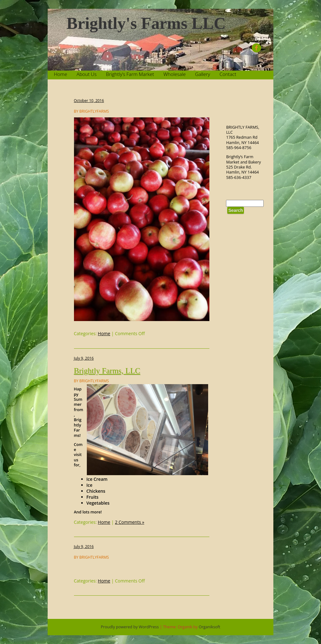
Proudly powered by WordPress (130, 627)
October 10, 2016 (89, 101)
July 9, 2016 (84, 358)
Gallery (203, 74)
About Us (87, 74)
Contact (228, 74)
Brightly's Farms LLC (146, 23)
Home (61, 74)
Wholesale (174, 74)
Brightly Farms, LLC (107, 371)
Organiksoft (210, 627)
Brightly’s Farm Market (130, 74)
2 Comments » (130, 522)
